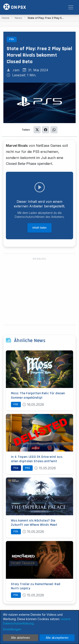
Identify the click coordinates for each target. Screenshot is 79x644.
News (18, 18)
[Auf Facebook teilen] (46, 130)
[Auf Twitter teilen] (37, 130)
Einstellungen (12, 629)
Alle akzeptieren (57, 638)
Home (5, 18)
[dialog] (39, 627)
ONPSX (15, 7)
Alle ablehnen (20, 638)
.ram (16, 70)
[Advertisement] (39, 291)
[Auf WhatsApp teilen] (54, 130)
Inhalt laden (39, 228)
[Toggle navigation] (71, 7)
